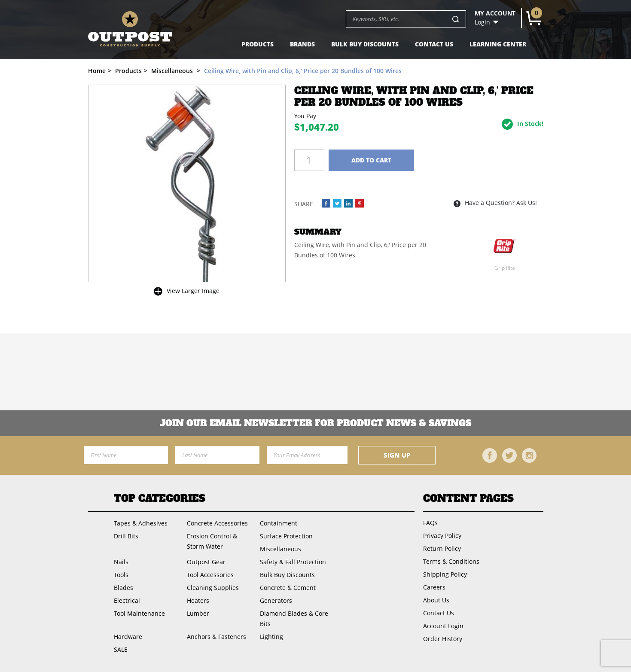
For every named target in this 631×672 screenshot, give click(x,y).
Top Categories (160, 498)
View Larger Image (193, 291)
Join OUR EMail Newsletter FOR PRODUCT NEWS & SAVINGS (315, 423)
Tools (121, 575)
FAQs (430, 523)
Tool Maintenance (139, 613)
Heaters (198, 600)
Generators (276, 600)
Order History (443, 639)
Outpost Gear (206, 562)
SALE (121, 649)
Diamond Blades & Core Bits (294, 619)
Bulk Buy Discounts (365, 44)
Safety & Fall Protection (293, 562)
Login (482, 22)
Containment (279, 523)
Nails (121, 562)
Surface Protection (286, 536)
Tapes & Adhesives (141, 523)
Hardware (128, 637)
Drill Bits (126, 536)
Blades (123, 588)
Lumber (198, 613)
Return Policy (442, 548)
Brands (302, 44)
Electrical (127, 600)
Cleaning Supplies (213, 588)
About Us (436, 600)
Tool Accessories (210, 575)
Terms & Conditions (451, 561)
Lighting (271, 637)
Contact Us (434, 44)
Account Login (443, 626)
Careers (434, 587)
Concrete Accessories (217, 523)
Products (258, 44)
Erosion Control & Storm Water (212, 541)
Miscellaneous (280, 549)
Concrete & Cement (288, 588)
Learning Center (498, 44)
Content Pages (468, 498)
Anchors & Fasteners (216, 637)
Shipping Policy (445, 574)
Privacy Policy (442, 536)
